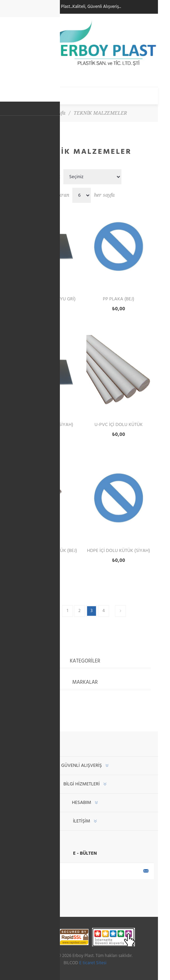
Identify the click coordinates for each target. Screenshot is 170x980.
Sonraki (120, 611)
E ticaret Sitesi (93, 963)
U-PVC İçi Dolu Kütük (118, 425)
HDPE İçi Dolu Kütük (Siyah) (119, 551)
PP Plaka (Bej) (119, 299)
